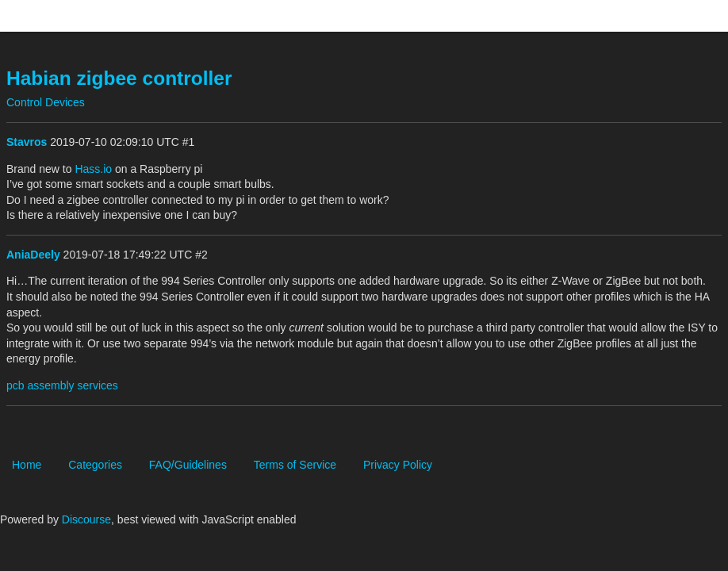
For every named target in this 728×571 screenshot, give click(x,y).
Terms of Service (295, 465)
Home (27, 465)
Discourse (86, 519)
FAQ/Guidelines (188, 465)
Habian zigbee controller (119, 78)
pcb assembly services (62, 385)
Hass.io (93, 169)
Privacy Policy (398, 465)
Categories (95, 465)
